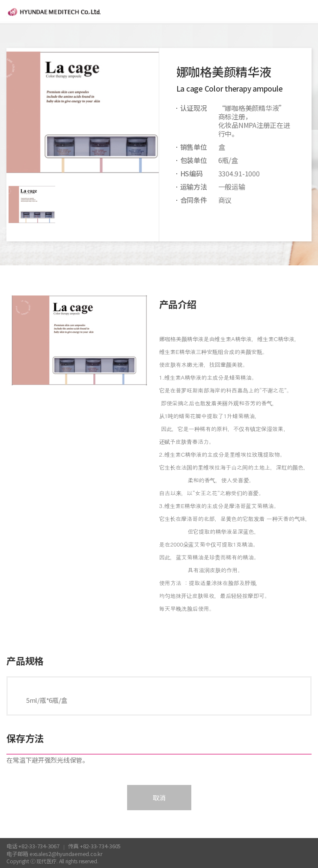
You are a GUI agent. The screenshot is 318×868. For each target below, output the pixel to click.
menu (306, 12)
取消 (159, 798)
